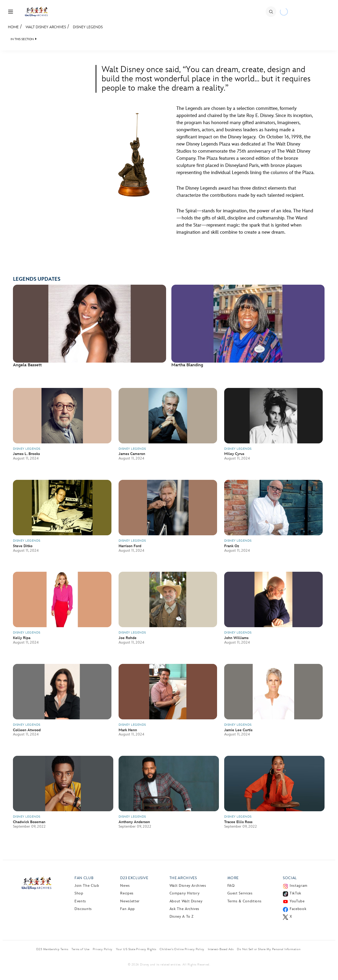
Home (13, 27)
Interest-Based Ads (221, 949)
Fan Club (84, 878)
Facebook (298, 909)
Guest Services (240, 893)
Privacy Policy (103, 949)
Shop (79, 893)
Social (290, 878)
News (125, 886)
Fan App (127, 909)
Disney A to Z (182, 916)
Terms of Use (80, 949)
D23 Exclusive (134, 878)
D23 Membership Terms (52, 949)
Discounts (83, 909)
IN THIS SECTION (22, 39)
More (233, 878)
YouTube (297, 901)
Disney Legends (88, 27)
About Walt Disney (186, 901)
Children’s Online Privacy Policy (182, 949)
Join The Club (87, 886)
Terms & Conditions (245, 901)
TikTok (295, 893)
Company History (185, 893)
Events (80, 901)
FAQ (231, 886)
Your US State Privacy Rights (136, 949)
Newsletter (130, 901)
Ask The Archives (184, 909)
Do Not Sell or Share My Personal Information (269, 949)
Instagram (299, 886)
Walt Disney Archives (46, 27)
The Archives (183, 878)
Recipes (127, 893)
